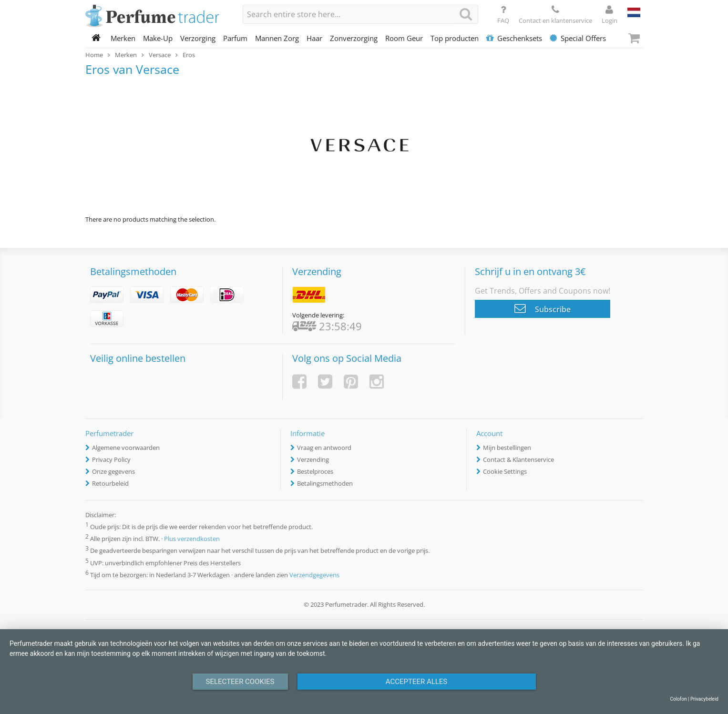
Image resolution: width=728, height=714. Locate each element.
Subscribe (543, 308)
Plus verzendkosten (192, 539)
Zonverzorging (354, 38)
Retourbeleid (110, 483)
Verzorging (198, 38)
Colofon (678, 699)
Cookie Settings (505, 471)
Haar (314, 38)
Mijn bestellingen (507, 448)
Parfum (235, 38)
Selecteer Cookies (240, 682)
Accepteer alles (417, 682)
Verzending (313, 459)
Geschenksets (514, 38)
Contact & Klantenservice (518, 459)
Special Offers (578, 38)
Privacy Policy (111, 459)
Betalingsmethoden (325, 483)
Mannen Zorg (277, 38)
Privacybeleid (704, 699)
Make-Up (158, 38)
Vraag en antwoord (324, 448)
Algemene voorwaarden (126, 448)
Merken (123, 38)
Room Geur (404, 38)
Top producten (455, 38)
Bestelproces (315, 471)
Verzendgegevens (314, 575)
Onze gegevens (113, 471)
